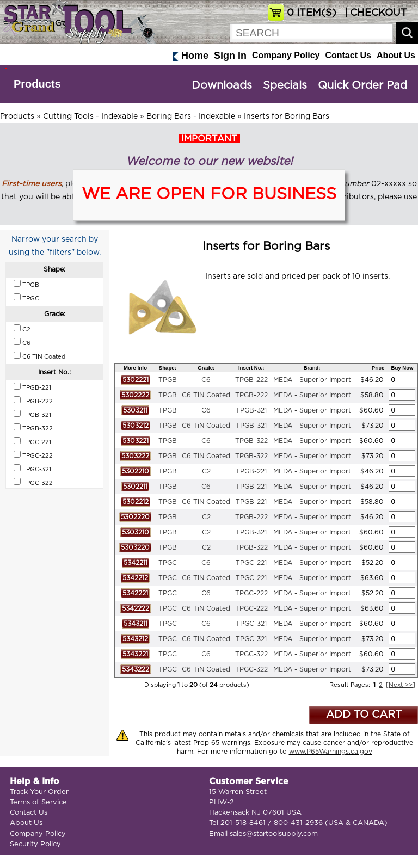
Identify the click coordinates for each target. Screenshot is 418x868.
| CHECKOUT (374, 13)
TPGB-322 (251, 441)
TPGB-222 (251, 380)
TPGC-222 (251, 593)
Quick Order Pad (362, 85)
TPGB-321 (251, 410)
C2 (206, 471)
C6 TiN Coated (206, 395)
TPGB (168, 380)
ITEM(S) (312, 13)
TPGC (168, 563)
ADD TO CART (364, 715)
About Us (396, 55)
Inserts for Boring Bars (287, 116)
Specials (285, 85)
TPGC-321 (251, 624)
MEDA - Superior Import (312, 380)
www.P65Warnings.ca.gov (331, 752)
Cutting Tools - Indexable (90, 116)
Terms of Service (38, 802)
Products (37, 84)
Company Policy (286, 55)
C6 (206, 380)
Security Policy (35, 844)
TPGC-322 (251, 654)
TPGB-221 (251, 471)
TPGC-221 (251, 563)
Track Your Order (39, 792)
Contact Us (348, 55)
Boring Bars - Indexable (191, 116)
